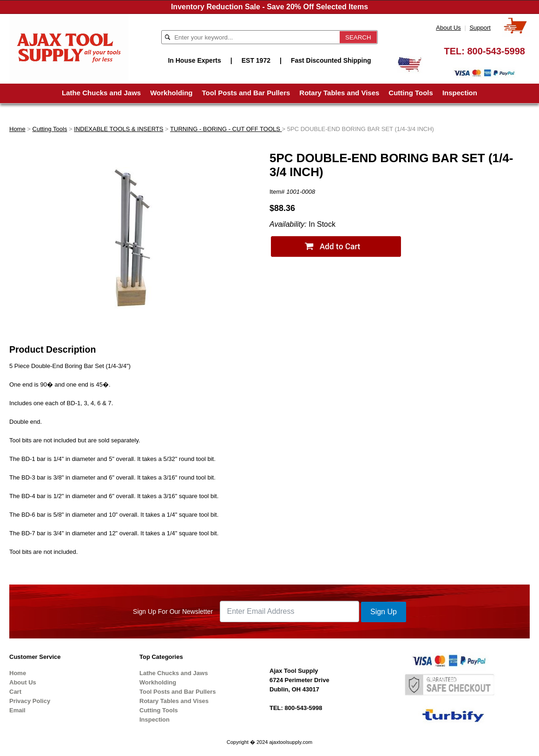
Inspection (460, 93)
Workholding (171, 93)
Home (17, 129)
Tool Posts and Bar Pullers (246, 93)
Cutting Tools (411, 93)
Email (17, 710)
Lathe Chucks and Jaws (101, 93)
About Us (448, 28)
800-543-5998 (496, 51)
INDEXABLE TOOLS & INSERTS (118, 129)
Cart (15, 692)
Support (480, 28)
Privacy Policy (30, 701)
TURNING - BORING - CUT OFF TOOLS (226, 129)
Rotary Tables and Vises (339, 93)
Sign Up (384, 612)
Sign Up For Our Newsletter (173, 611)
